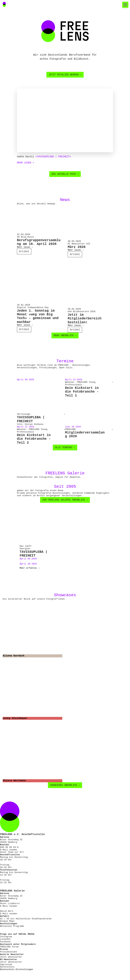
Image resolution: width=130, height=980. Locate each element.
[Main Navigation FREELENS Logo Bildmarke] (4, 4)
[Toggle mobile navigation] (125, 5)
